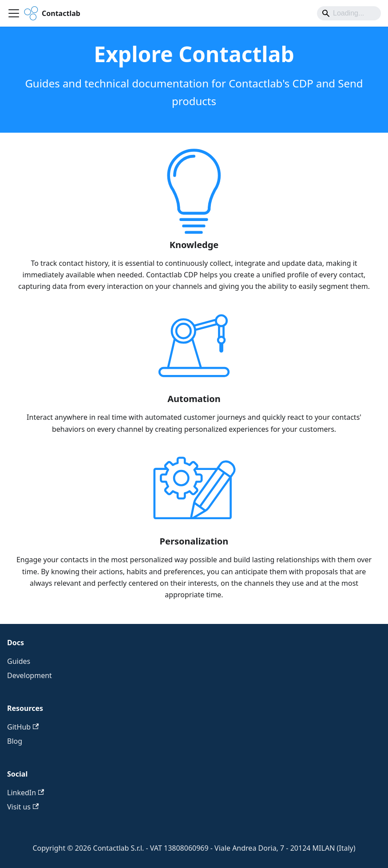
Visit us (23, 807)
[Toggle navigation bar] (14, 13)
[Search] (349, 13)
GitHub (23, 727)
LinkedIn (26, 793)
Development (30, 675)
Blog (15, 741)
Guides (19, 661)
